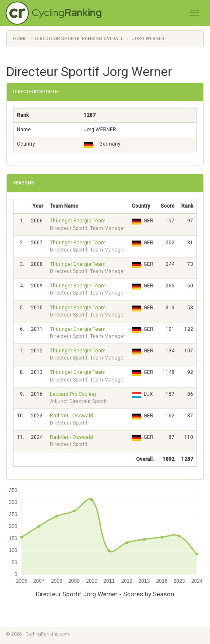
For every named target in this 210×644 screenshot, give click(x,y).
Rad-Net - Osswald (71, 416)
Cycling (67, 12)
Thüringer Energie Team (78, 221)
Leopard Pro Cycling (73, 394)
